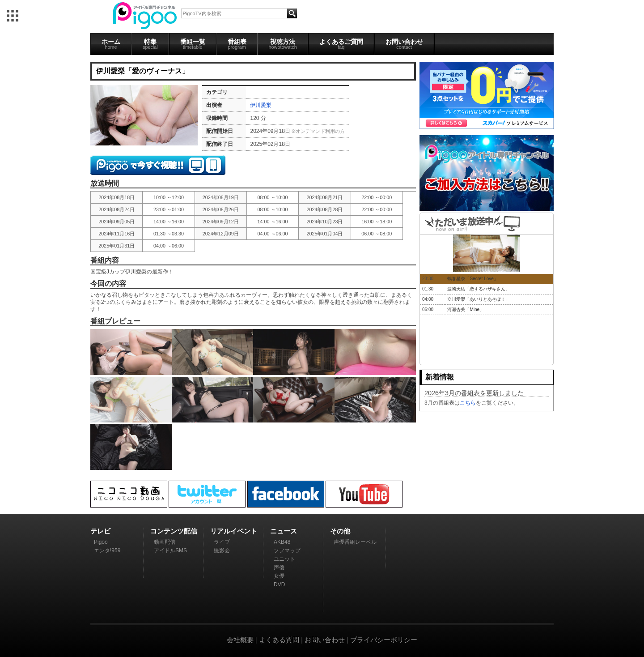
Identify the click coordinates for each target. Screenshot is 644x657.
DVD (279, 584)
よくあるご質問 (341, 44)
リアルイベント (234, 531)
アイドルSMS (170, 550)
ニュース (284, 531)
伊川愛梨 (261, 105)
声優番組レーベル (355, 542)
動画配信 (165, 542)
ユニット (284, 559)
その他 (340, 531)
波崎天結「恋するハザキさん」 (479, 289)
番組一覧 (193, 44)
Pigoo (101, 542)
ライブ (222, 542)
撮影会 (222, 550)
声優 (279, 567)
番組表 (237, 44)
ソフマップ (287, 550)
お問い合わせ (404, 44)
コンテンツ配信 (174, 531)
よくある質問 (279, 640)
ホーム (111, 44)
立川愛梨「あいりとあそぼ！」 (479, 299)
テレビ (100, 531)
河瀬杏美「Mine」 (466, 309)
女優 (279, 576)
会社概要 (240, 640)
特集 (150, 44)
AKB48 (282, 542)
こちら (468, 403)
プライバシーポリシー (384, 640)
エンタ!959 (107, 550)
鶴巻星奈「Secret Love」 (472, 279)
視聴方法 (283, 44)
